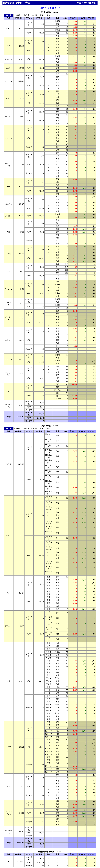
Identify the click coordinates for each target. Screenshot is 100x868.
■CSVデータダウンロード (50, 8)
